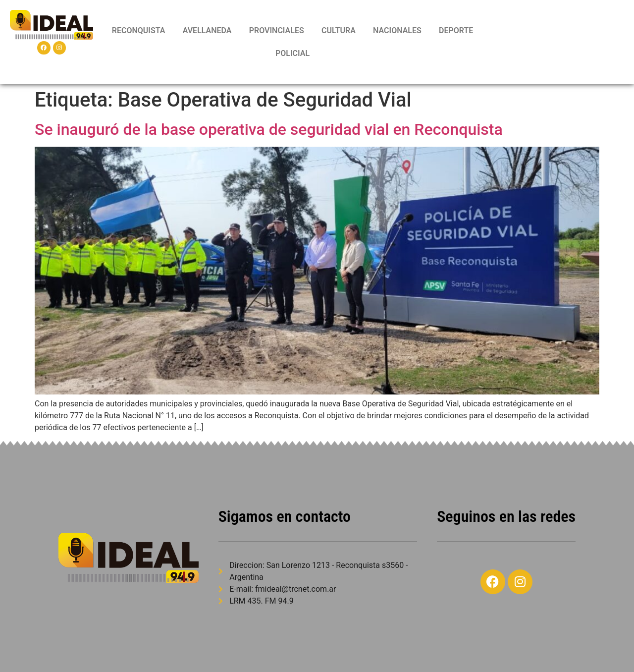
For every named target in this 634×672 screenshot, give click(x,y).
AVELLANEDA (207, 30)
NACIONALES (397, 30)
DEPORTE (456, 30)
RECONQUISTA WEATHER (557, 42)
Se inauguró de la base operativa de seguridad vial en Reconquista (269, 129)
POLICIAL (292, 53)
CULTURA (339, 30)
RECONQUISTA (139, 30)
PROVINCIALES (277, 30)
